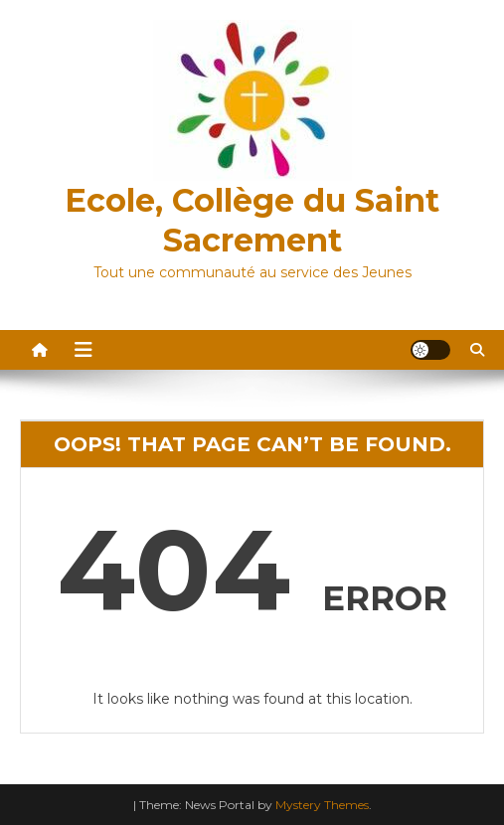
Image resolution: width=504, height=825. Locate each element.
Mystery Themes (322, 805)
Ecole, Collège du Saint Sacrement (252, 220)
